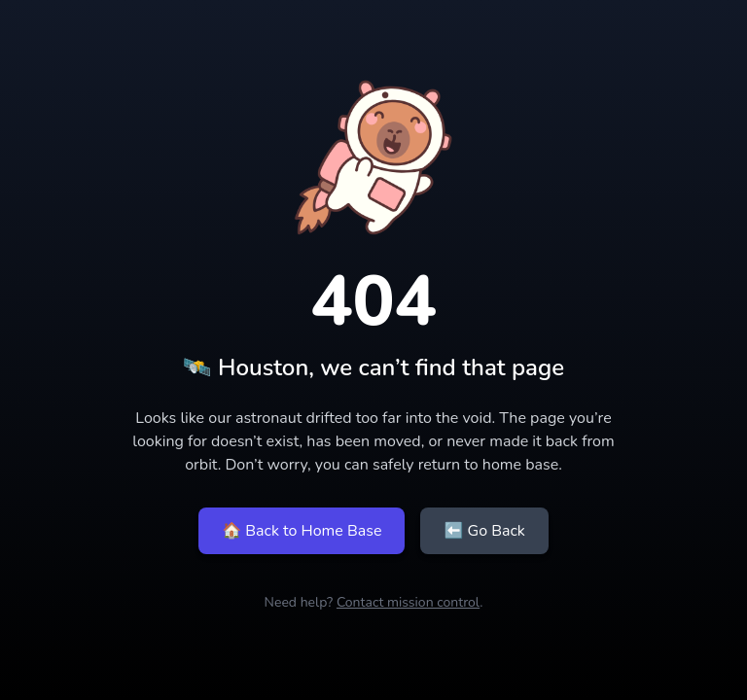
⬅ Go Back (484, 531)
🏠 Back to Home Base (302, 531)
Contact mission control (408, 602)
